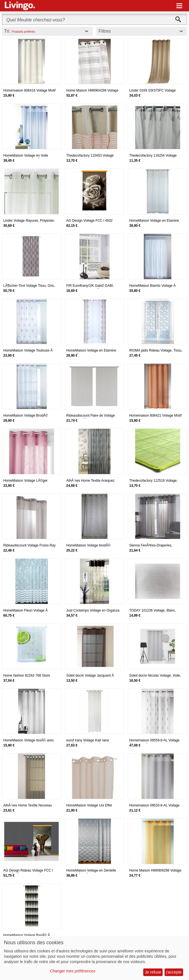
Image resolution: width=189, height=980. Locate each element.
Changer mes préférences (73, 971)
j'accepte (174, 972)
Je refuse (153, 972)
